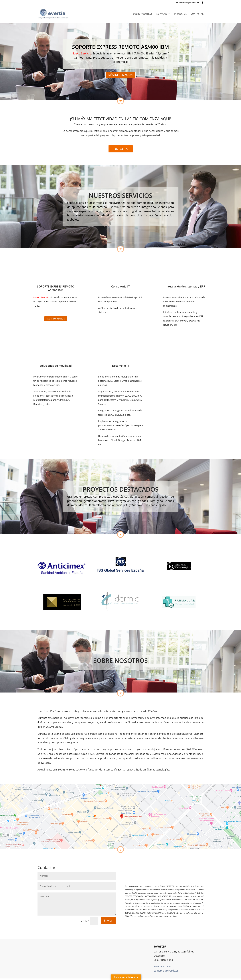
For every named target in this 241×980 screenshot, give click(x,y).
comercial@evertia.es (166, 971)
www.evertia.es (162, 966)
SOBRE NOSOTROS (143, 14)
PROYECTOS (181, 14)
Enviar (108, 921)
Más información (56, 319)
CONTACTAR (197, 14)
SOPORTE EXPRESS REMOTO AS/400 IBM (120, 47)
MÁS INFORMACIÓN (120, 75)
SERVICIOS (162, 14)
